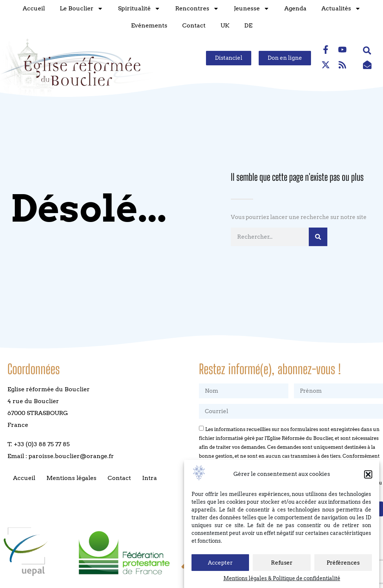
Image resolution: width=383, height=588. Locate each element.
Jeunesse (250, 9)
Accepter (220, 563)
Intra (150, 478)
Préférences (343, 563)
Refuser (282, 563)
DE (247, 25)
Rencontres (196, 9)
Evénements (148, 25)
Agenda (294, 8)
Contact (192, 25)
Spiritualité (138, 9)
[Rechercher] (318, 237)
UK (223, 25)
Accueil (32, 8)
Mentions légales (71, 478)
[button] (368, 474)
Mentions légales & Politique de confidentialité (282, 578)
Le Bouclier (80, 9)
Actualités (340, 9)
